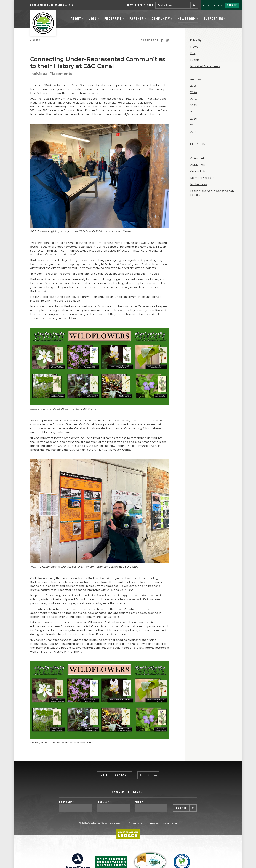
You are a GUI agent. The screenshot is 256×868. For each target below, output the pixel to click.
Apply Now (198, 167)
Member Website (202, 180)
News (35, 43)
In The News (199, 187)
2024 (194, 95)
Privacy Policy (136, 826)
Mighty (173, 826)
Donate (232, 5)
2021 (193, 114)
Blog (193, 56)
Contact (122, 777)
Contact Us (198, 173)
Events (195, 62)
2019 (193, 127)
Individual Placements (51, 76)
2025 (194, 88)
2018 (193, 134)
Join (104, 777)
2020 (194, 121)
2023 (194, 101)
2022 (194, 108)
